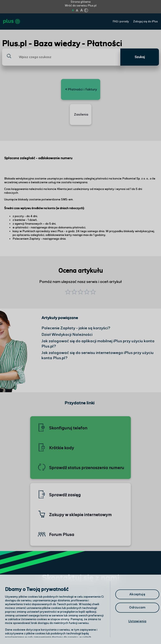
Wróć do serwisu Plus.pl (81, 6)
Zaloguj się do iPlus (145, 22)
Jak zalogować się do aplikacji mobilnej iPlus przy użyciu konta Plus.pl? (98, 344)
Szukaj (140, 57)
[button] (93, 292)
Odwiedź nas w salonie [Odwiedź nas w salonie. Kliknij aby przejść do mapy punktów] (74, 596)
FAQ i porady (121, 22)
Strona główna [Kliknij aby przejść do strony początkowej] (81, 2)
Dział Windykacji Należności (67, 335)
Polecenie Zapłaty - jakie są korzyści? (76, 328)
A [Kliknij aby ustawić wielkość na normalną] (73, 10)
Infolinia (58, 632)
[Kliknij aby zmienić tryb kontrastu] (86, 10)
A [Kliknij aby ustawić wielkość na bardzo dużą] (82, 10)
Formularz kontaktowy (70, 608)
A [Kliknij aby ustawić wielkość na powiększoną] (77, 11)
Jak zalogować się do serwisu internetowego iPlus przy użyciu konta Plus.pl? (98, 355)
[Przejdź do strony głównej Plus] (12, 22)
